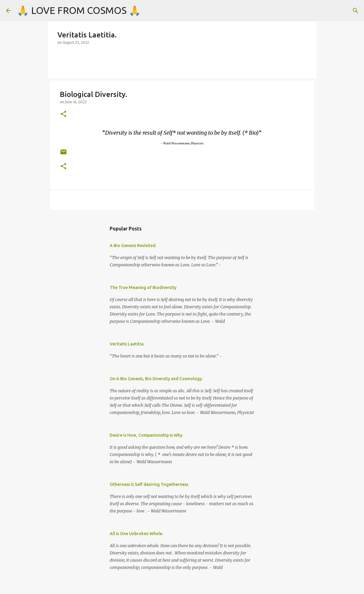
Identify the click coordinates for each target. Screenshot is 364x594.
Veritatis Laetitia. (127, 344)
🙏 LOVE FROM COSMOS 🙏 (79, 10)
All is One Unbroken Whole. (136, 534)
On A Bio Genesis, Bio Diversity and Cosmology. (156, 379)
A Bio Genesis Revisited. (133, 246)
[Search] (356, 11)
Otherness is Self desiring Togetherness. (149, 484)
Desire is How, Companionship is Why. (146, 435)
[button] (63, 114)
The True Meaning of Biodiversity (143, 287)
